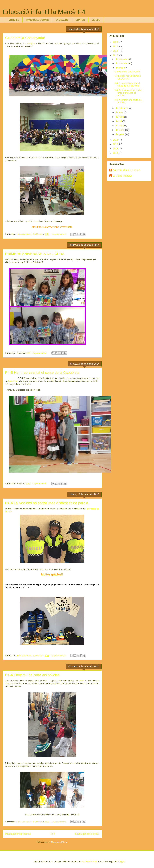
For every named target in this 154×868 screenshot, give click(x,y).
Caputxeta (13, 381)
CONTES (80, 20)
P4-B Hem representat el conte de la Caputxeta (42, 373)
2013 (116, 153)
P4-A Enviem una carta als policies (32, 675)
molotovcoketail (89, 862)
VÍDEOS (96, 20)
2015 (116, 144)
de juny (119, 112)
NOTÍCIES (14, 20)
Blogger (121, 862)
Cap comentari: (59, 234)
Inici (53, 834)
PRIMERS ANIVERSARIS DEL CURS (35, 254)
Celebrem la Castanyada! (25, 38)
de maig (120, 117)
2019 (116, 46)
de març (120, 126)
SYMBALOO (62, 20)
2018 (116, 51)
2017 (116, 55)
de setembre (122, 108)
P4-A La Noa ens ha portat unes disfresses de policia (47, 503)
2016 (116, 140)
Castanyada (30, 43)
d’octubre (120, 68)
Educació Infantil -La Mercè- (127, 170)
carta (82, 681)
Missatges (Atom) (59, 842)
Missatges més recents (18, 834)
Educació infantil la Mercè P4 (44, 12)
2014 (116, 148)
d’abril (119, 121)
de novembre (122, 63)
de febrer (120, 130)
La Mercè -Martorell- (123, 176)
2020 (116, 42)
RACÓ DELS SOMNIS (37, 20)
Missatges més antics (87, 834)
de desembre (122, 59)
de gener (120, 134)
